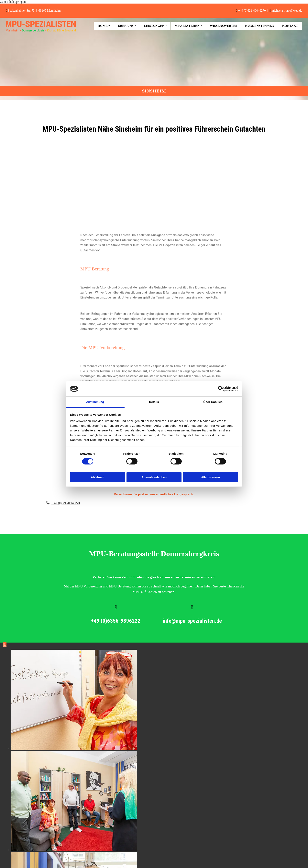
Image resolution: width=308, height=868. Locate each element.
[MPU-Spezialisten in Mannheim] (41, 31)
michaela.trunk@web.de (287, 11)
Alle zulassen (210, 477)
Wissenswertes (223, 26)
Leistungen (154, 26)
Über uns (126, 26)
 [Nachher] (6, 644)
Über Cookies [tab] (213, 402)
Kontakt (290, 26)
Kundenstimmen (260, 26)
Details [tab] (154, 402)
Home (103, 26)
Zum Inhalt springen (13, 2)
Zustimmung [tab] (95, 402)
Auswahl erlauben (154, 477)
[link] (104, 26)
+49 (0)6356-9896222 (142, 621)
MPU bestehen (187, 26)
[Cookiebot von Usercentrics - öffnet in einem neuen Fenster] (221, 389)
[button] (63, 503)
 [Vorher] (4, 644)
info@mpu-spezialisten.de (219, 621)
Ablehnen (97, 477)
